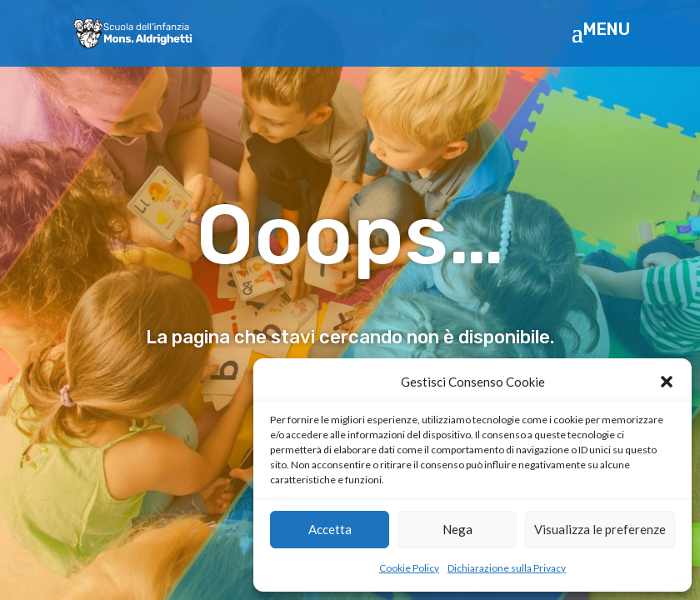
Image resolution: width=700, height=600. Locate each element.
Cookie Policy (409, 568)
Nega (457, 529)
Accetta (330, 529)
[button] (667, 382)
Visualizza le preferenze (600, 529)
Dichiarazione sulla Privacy (507, 568)
